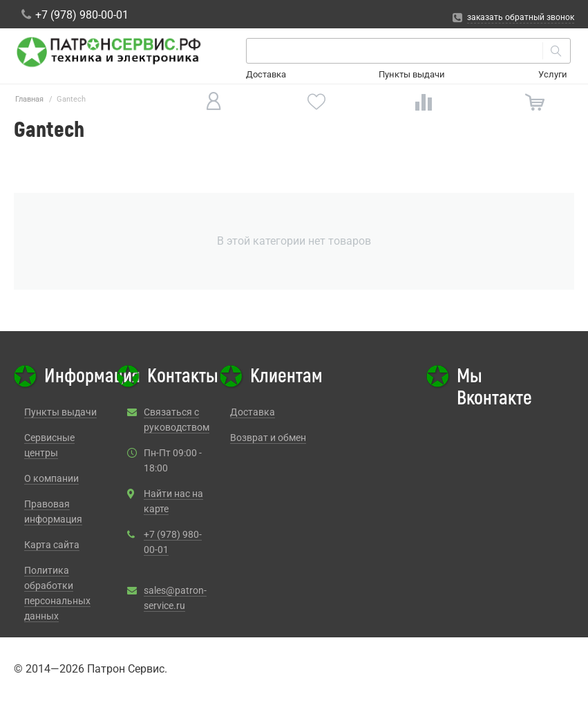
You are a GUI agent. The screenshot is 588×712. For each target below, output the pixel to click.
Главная (29, 99)
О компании (51, 478)
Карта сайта (52, 545)
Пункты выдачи (412, 74)
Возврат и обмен (268, 438)
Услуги (553, 74)
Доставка (266, 74)
